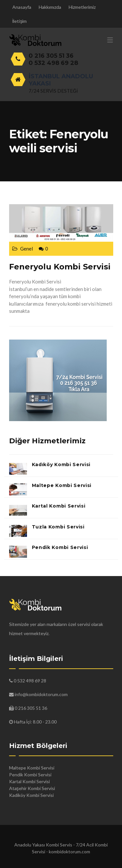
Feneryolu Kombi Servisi (60, 267)
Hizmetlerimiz (82, 7)
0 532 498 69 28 (53, 63)
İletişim (20, 21)
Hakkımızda (50, 7)
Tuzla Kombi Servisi (58, 527)
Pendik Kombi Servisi (60, 547)
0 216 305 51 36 (51, 56)
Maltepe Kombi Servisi (62, 485)
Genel (27, 249)
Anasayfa (22, 7)
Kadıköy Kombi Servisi (61, 464)
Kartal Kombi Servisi (59, 506)
